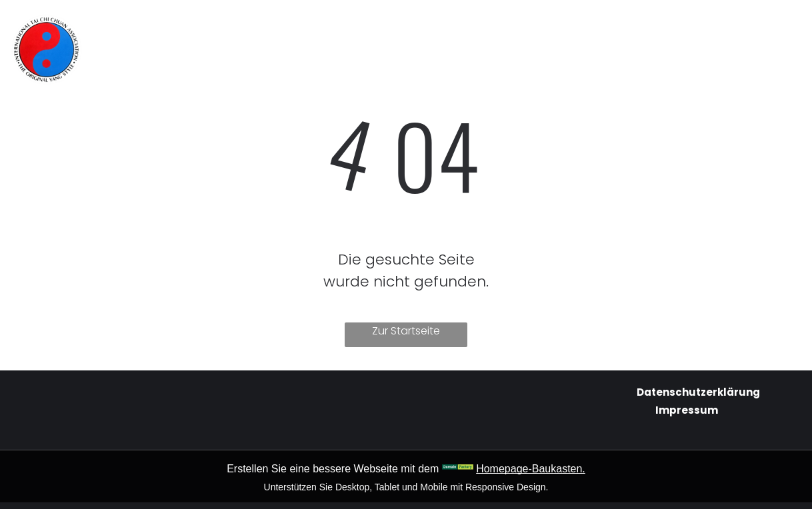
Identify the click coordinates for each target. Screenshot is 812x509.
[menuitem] (284, 28)
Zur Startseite (406, 331)
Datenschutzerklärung (698, 392)
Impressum (687, 410)
